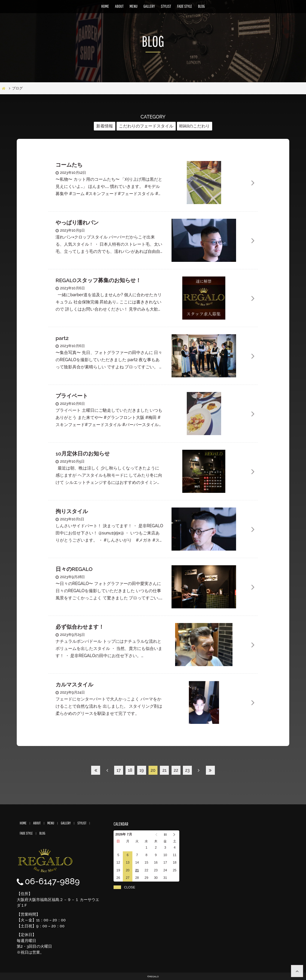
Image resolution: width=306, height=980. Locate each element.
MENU (133, 6)
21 (164, 770)
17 (119, 770)
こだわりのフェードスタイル (146, 126)
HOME (105, 6)
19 (141, 770)
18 (130, 770)
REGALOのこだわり (195, 126)
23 (187, 770)
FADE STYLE (185, 6)
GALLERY (149, 6)
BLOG (202, 6)
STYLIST (166, 6)
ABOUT (119, 6)
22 (176, 770)
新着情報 (105, 126)
